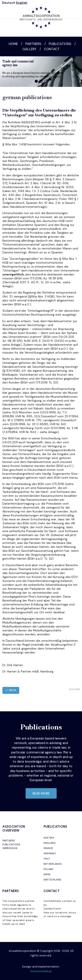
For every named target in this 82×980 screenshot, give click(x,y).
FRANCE (48, 848)
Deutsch (9, 3)
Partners (33, 44)
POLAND (49, 869)
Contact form (52, 909)
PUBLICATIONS (11, 844)
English (22, 3)
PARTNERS (9, 841)
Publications (60, 44)
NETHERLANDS (53, 864)
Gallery (30, 49)
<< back (11, 690)
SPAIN (47, 874)
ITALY (47, 859)
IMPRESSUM (10, 848)
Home (13, 44)
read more (41, 793)
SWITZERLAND (52, 880)
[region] (41, 72)
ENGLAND (50, 843)
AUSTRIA (49, 838)
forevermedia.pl (41, 971)
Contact (52, 49)
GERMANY (50, 853)
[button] (36, 81)
